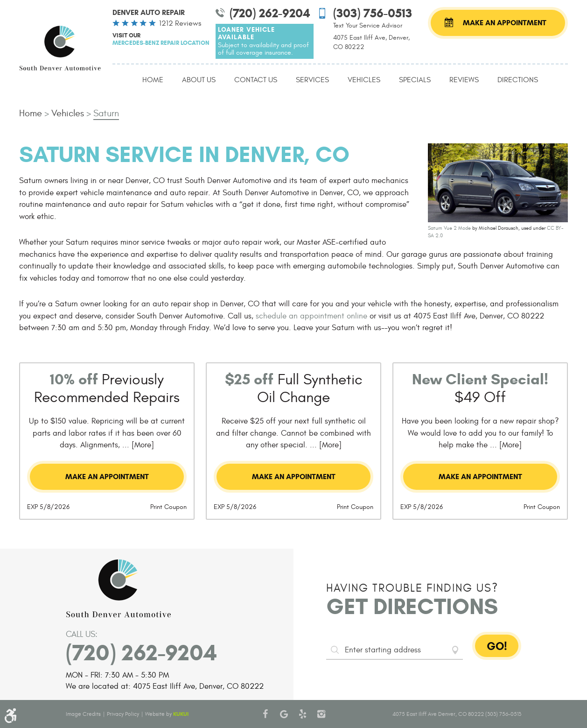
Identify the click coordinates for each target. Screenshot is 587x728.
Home (153, 80)
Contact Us (256, 80)
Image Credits (83, 714)
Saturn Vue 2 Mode (449, 228)
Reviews (464, 80)
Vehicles (364, 80)
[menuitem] (153, 81)
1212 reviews (180, 23)
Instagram (321, 714)
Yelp (303, 714)
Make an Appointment (505, 23)
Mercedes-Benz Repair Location (161, 43)
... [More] (137, 445)
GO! (497, 646)
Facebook (266, 714)
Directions (518, 80)
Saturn (106, 113)
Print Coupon (168, 507)
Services (312, 80)
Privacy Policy (123, 714)
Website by (167, 714)
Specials (415, 80)
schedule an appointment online (311, 316)
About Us (199, 80)
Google (284, 714)
